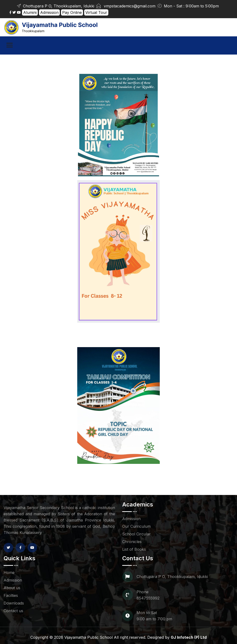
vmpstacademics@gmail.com (130, 6)
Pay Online (72, 12)
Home (9, 572)
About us (12, 588)
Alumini (30, 12)
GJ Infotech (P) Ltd (189, 637)
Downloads (14, 603)
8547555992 (148, 598)
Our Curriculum (136, 526)
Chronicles (132, 542)
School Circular (136, 534)
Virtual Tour (96, 12)
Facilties (11, 595)
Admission (49, 12)
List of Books (134, 549)
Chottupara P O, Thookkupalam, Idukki (55, 6)
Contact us (13, 611)
